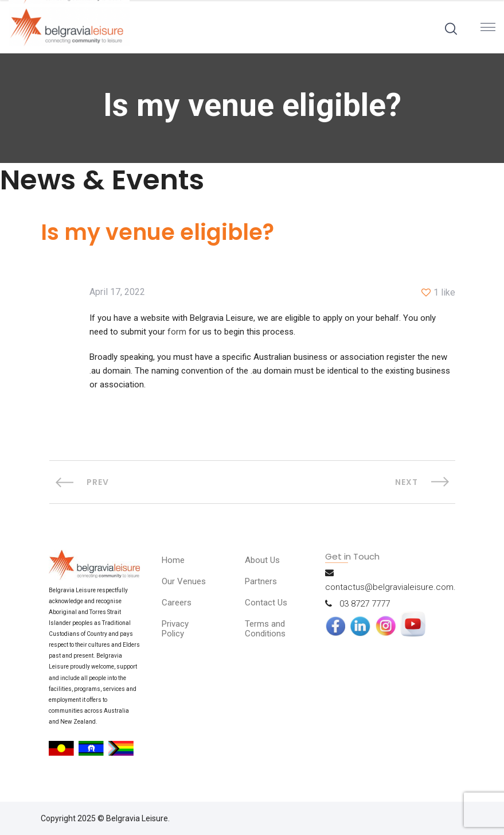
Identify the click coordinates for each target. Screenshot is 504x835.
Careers (177, 603)
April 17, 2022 (117, 292)
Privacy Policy (175, 629)
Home (173, 560)
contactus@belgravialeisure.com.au (395, 587)
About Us (262, 560)
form (177, 332)
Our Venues (184, 581)
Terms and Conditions (265, 629)
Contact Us (266, 603)
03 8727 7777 (365, 604)
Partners (261, 581)
